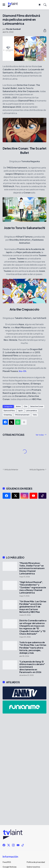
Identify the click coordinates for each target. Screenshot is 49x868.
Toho (35, 415)
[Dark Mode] (40, 5)
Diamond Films (9, 411)
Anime (18, 406)
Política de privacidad (36, 862)
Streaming (8, 415)
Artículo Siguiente (37, 469)
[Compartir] (44, 30)
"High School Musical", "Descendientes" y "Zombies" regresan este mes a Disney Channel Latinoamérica (33, 587)
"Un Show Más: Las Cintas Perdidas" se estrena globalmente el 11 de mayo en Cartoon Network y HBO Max (33, 607)
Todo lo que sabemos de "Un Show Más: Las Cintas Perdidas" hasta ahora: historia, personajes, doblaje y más (33, 648)
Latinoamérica (31, 411)
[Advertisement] (24, 527)
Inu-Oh (23, 371)
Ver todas (40, 435)
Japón (20, 411)
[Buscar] (45, 5)
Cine (25, 406)
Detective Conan (37, 406)
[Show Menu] (4, 5)
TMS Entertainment (22, 415)
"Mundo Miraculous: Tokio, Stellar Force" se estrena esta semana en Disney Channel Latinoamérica (32, 568)
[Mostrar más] (24, 422)
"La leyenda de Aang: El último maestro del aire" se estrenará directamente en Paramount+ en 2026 (32, 667)
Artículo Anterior (11, 469)
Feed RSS (7, 862)
